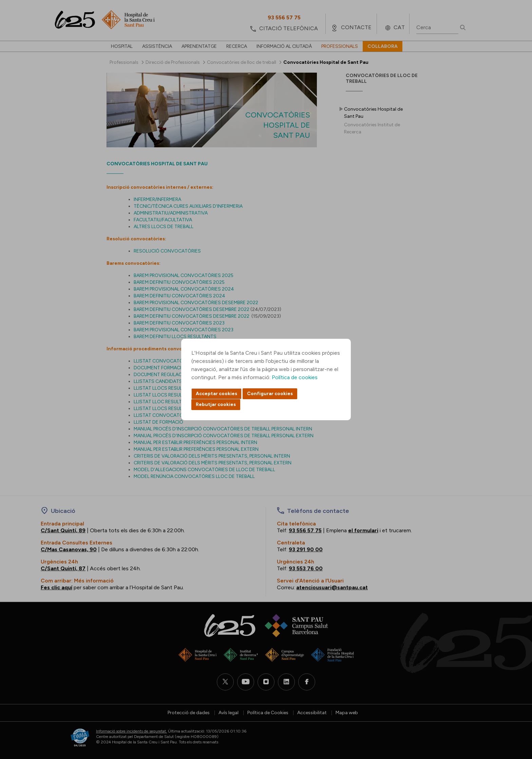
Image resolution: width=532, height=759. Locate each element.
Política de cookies (295, 377)
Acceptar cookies (216, 394)
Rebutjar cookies (216, 404)
